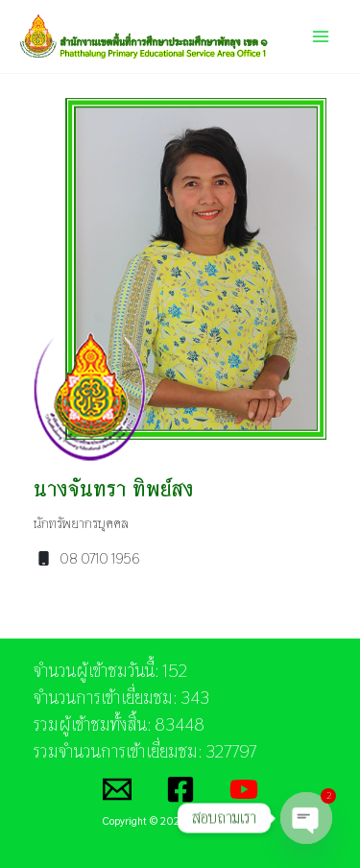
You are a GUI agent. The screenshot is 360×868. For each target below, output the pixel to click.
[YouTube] (244, 789)
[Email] (117, 789)
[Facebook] (180, 789)
